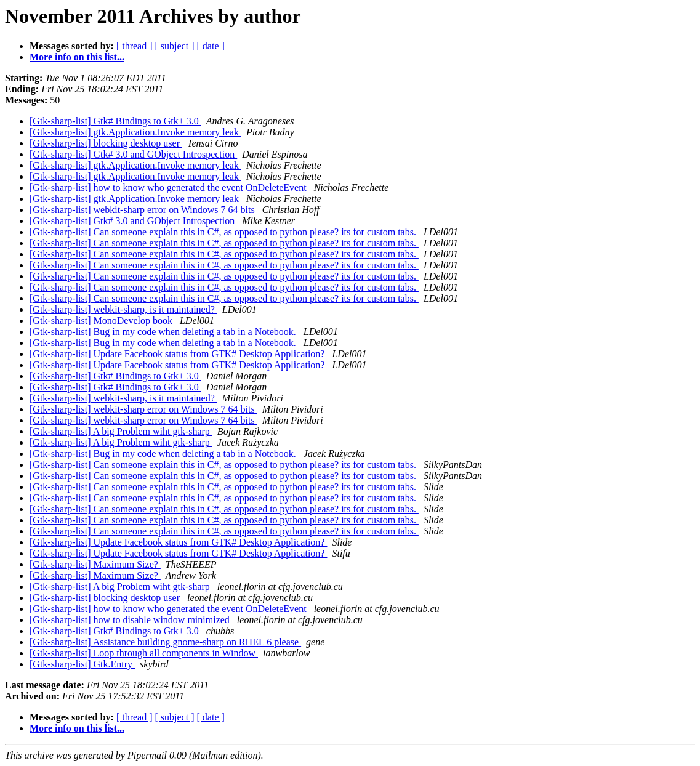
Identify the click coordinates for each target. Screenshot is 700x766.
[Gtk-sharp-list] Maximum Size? (95, 564)
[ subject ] (175, 46)
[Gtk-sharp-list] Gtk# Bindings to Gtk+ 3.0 (115, 121)
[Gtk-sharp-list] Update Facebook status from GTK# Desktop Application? (178, 354)
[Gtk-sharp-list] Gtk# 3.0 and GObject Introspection (133, 154)
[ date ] (211, 46)
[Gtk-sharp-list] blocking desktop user (106, 143)
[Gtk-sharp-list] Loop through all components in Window (144, 653)
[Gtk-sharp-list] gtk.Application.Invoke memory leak (135, 132)
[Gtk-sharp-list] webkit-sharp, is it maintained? (123, 309)
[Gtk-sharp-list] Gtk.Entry (82, 664)
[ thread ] (135, 46)
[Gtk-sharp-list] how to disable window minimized (131, 620)
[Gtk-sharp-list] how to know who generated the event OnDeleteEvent (169, 187)
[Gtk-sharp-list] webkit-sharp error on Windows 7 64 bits (143, 210)
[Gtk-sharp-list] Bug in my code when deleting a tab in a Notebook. (164, 332)
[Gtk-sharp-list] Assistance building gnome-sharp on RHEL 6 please (165, 642)
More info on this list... (77, 57)
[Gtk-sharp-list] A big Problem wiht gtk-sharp (121, 431)
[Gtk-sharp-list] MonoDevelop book (102, 321)
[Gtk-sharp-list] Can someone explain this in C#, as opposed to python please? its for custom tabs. (224, 232)
